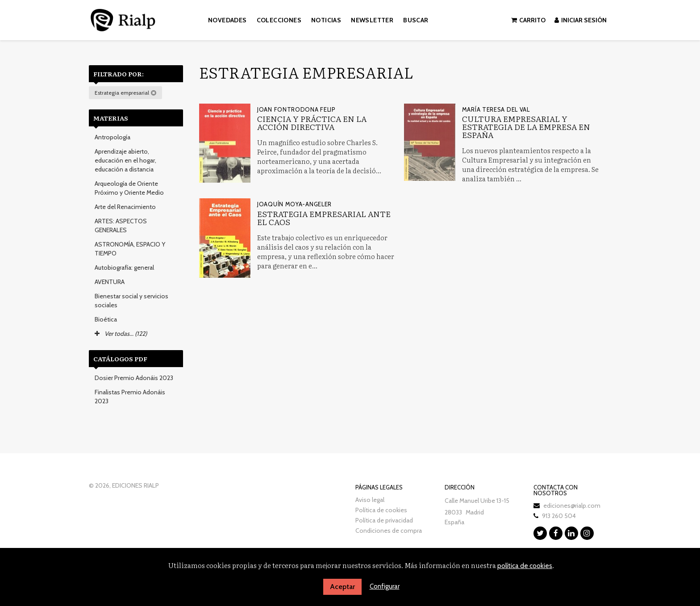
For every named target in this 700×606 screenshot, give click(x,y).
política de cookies (525, 566)
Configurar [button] (385, 586)
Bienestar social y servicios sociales (131, 301)
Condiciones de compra (389, 531)
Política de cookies (381, 510)
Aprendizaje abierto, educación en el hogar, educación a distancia (125, 160)
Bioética (106, 319)
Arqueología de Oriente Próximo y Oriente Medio (129, 188)
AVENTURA (110, 282)
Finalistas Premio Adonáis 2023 (130, 397)
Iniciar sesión (581, 20)
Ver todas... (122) (121, 334)
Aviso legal (370, 500)
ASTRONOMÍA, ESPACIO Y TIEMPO (130, 249)
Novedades (227, 20)
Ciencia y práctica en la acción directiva (312, 123)
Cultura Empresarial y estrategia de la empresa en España (526, 127)
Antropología (112, 137)
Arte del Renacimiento (125, 207)
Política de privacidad (384, 520)
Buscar (416, 20)
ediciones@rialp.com (572, 506)
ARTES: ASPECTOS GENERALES (121, 226)
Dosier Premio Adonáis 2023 (134, 378)
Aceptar (342, 587)
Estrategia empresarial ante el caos (324, 218)
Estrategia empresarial (126, 93)
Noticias (326, 20)
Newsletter (372, 20)
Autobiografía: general (124, 267)
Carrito (528, 20)
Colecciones (279, 20)
